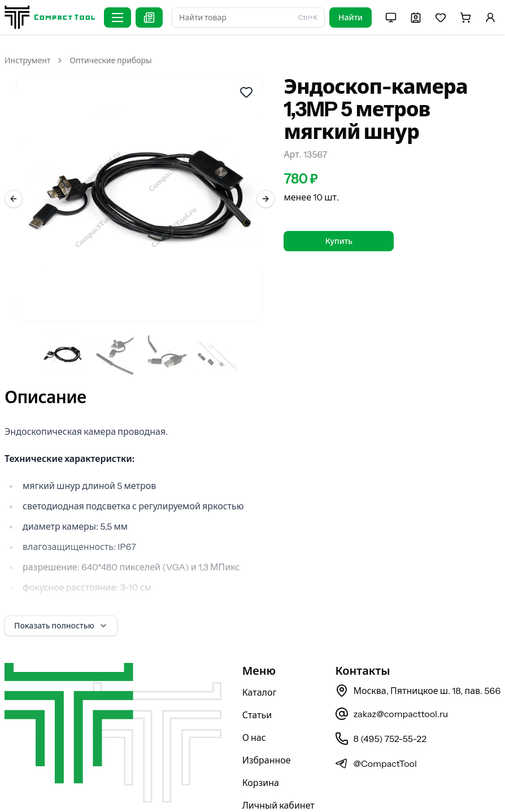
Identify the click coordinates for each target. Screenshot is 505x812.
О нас (254, 708)
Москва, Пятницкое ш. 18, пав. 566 (418, 661)
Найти (351, 18)
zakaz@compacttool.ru (391, 684)
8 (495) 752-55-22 (380, 709)
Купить (339, 241)
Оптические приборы (110, 60)
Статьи (257, 686)
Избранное (267, 731)
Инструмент (27, 60)
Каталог (260, 663)
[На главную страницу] (50, 17)
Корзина (261, 753)
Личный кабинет (278, 776)
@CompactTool (376, 734)
